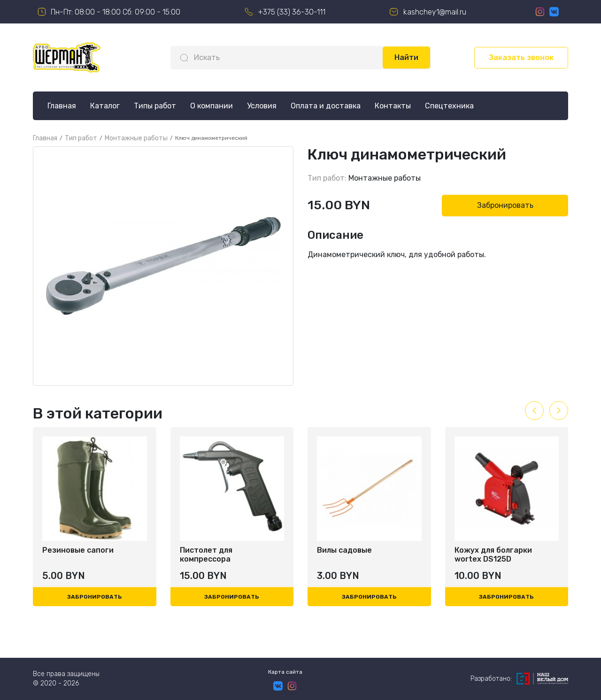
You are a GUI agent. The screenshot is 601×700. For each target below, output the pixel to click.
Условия (262, 106)
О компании (212, 106)
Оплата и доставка (326, 106)
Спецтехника (449, 106)
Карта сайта (285, 672)
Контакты (393, 106)
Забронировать (505, 205)
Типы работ (155, 106)
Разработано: (519, 679)
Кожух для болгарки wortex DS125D (493, 555)
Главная (62, 106)
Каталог (105, 106)
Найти (406, 57)
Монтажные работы (385, 178)
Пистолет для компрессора (206, 555)
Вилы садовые (344, 550)
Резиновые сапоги (78, 550)
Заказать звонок (521, 57)
